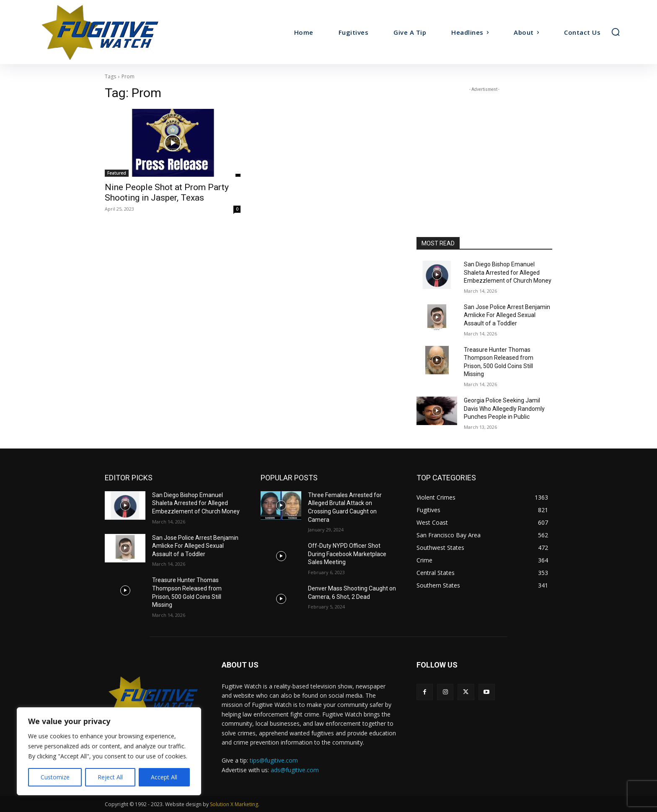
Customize (55, 777)
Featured (117, 173)
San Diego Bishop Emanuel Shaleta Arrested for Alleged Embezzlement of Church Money (508, 272)
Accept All (164, 777)
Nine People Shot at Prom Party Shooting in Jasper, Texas (167, 192)
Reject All (110, 777)
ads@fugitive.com (295, 770)
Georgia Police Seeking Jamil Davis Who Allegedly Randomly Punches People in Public (504, 409)
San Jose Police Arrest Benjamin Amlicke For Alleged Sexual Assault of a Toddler (507, 315)
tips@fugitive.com (274, 760)
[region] (109, 751)
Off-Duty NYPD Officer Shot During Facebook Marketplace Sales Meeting (347, 554)
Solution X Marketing (234, 804)
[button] (616, 32)
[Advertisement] (484, 146)
